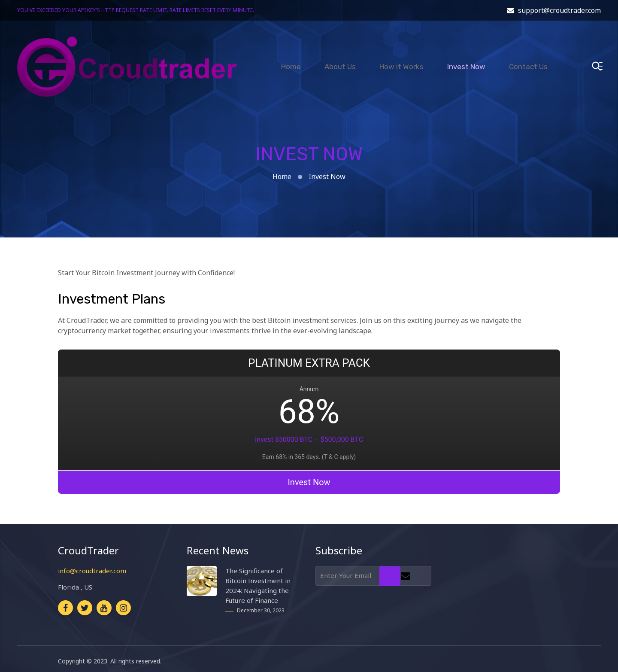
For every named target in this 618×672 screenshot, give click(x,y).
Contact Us (528, 61)
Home (291, 61)
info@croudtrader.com (92, 566)
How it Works (401, 61)
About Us (340, 61)
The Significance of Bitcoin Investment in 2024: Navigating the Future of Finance (258, 581)
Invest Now (466, 61)
